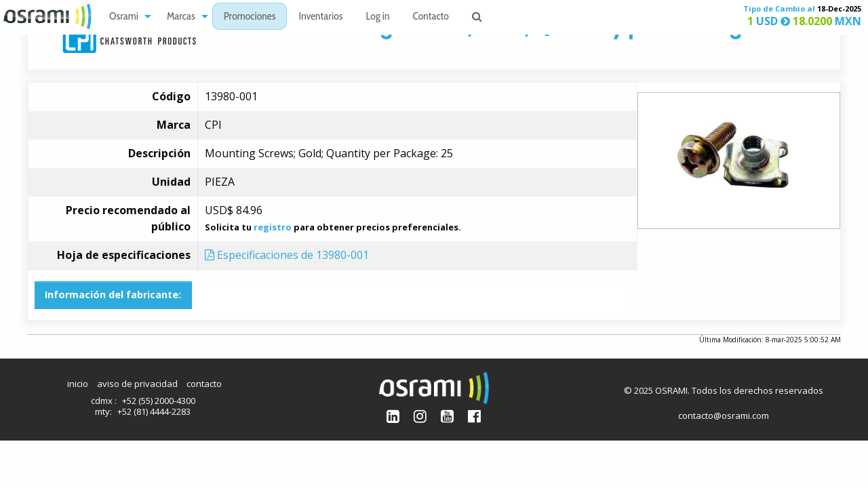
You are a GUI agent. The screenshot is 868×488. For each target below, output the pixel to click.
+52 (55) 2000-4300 (159, 401)
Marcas (181, 17)
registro (273, 227)
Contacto (431, 17)
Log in (378, 17)
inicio (78, 384)
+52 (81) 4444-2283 (154, 411)
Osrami (124, 17)
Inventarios (320, 17)
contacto (204, 384)
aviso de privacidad (137, 384)
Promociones (250, 17)
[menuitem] (126, 17)
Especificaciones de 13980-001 (287, 255)
